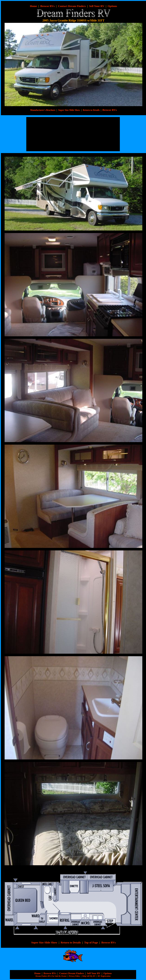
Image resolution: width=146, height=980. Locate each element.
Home (37, 973)
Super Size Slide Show (44, 942)
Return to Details (91, 110)
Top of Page (91, 942)
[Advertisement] (46, 134)
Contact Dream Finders (72, 6)
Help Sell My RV (89, 976)
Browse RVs (47, 6)
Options (112, 6)
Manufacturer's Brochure (43, 110)
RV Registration (104, 976)
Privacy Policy (74, 976)
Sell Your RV (97, 6)
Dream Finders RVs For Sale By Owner (51, 976)
